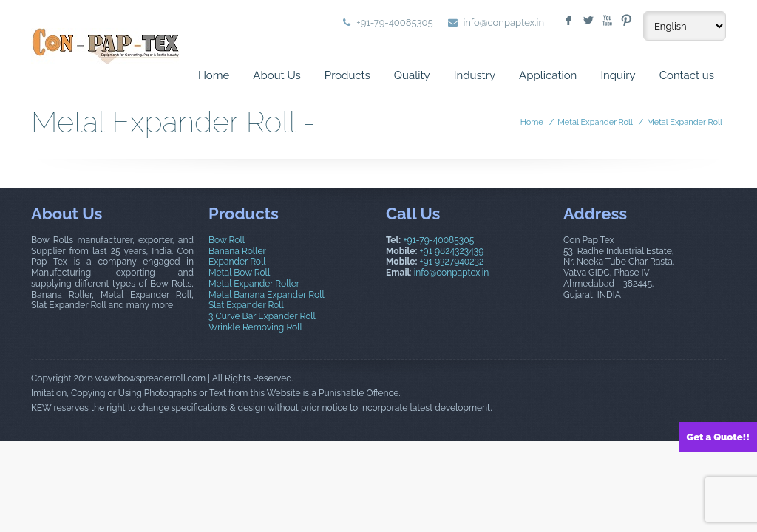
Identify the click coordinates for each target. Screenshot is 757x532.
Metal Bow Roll (239, 273)
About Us (276, 75)
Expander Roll (237, 262)
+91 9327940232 (452, 262)
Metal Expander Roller (254, 284)
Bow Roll (227, 240)
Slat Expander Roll (246, 305)
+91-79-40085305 (438, 240)
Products (347, 75)
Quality (412, 75)
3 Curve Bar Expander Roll (262, 316)
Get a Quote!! (718, 437)
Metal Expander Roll (595, 122)
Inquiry (618, 75)
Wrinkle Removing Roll (255, 327)
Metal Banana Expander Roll (267, 295)
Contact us (687, 75)
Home (214, 75)
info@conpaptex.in (504, 23)
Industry (475, 75)
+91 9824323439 (452, 251)
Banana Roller (237, 251)
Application (548, 75)
